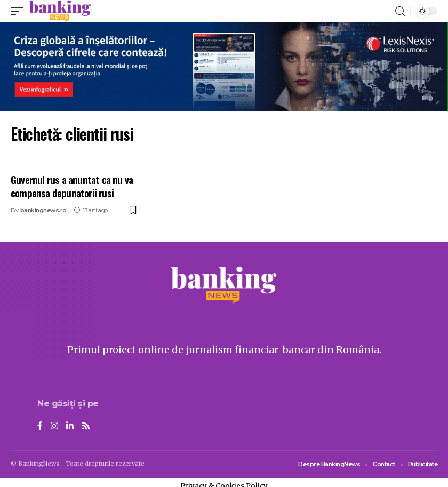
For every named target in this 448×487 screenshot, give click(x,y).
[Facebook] (40, 426)
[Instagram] (54, 426)
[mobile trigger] (20, 11)
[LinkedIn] (70, 426)
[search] (400, 11)
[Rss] (86, 426)
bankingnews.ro (43, 210)
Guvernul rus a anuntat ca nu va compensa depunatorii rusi (72, 186)
